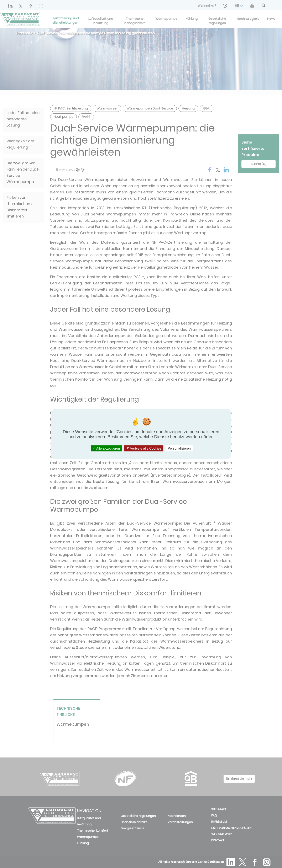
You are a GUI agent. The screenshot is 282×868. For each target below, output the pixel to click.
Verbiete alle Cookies (144, 448)
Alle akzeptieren (106, 448)
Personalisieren (179, 448)
